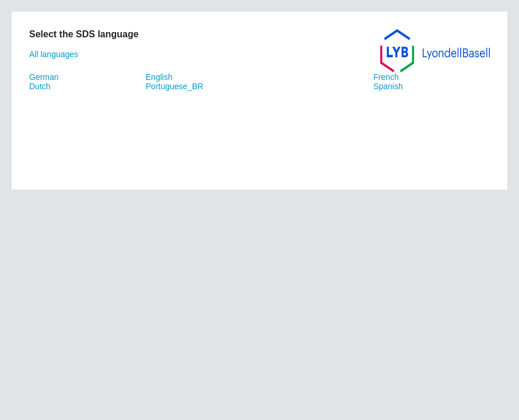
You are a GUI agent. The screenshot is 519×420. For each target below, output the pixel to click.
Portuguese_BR (175, 86)
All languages (54, 54)
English (159, 77)
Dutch (40, 86)
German (44, 77)
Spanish (388, 86)
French (386, 77)
